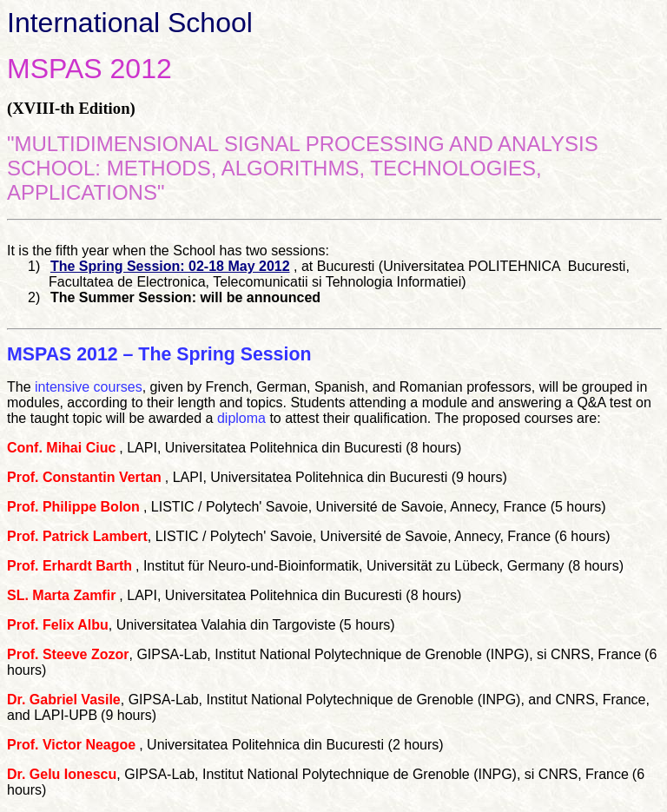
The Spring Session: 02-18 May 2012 (170, 266)
